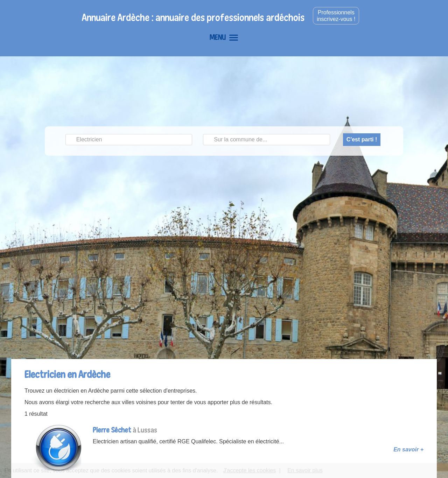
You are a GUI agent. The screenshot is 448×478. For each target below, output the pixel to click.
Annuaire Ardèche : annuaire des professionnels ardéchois (193, 17)
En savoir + (408, 449)
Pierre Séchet (112, 430)
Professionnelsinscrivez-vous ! (336, 16)
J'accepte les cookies (249, 470)
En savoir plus (305, 470)
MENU (224, 37)
